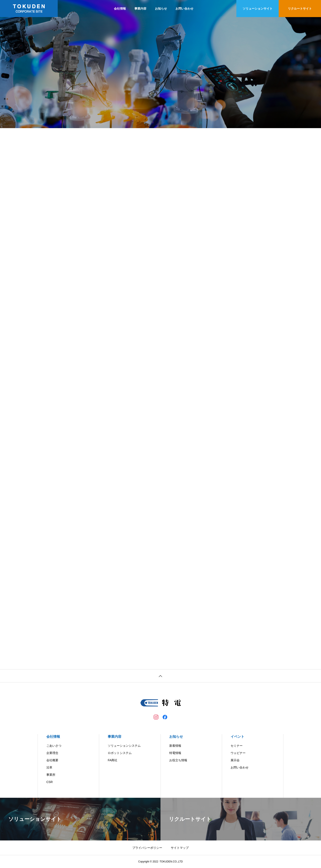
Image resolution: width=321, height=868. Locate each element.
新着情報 (175, 746)
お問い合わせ (184, 9)
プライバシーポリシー (147, 848)
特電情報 (175, 753)
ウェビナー (238, 753)
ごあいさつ (54, 746)
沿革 (49, 767)
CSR (50, 782)
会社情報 (120, 9)
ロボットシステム (120, 753)
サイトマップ (180, 848)
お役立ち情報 (178, 760)
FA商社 (113, 760)
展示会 (235, 760)
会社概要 (52, 760)
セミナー (237, 746)
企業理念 (52, 753)
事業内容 (140, 9)
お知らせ (161, 9)
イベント (237, 737)
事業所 (51, 775)
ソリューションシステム (124, 746)
